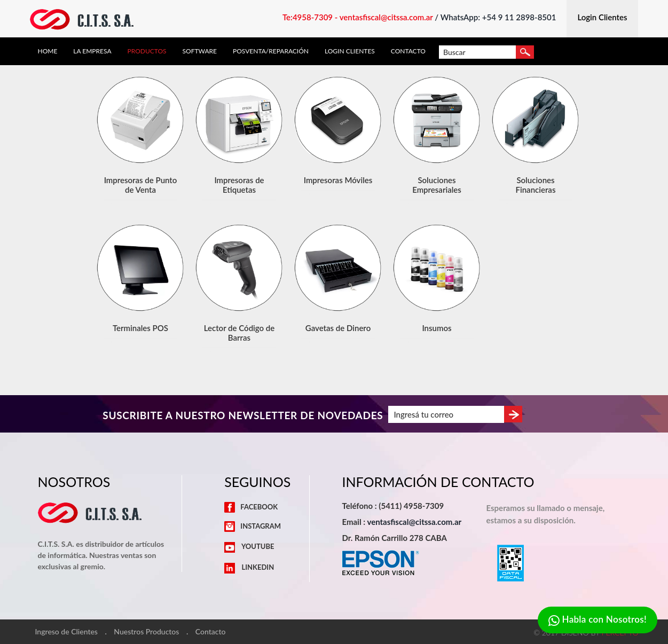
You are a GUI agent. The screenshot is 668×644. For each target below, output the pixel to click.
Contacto (408, 51)
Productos (147, 51)
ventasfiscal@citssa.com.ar (414, 522)
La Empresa (92, 51)
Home (48, 51)
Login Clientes (350, 51)
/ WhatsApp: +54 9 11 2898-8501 (495, 17)
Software (200, 51)
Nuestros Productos (146, 632)
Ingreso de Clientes (66, 632)
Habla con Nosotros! (598, 620)
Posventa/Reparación (271, 51)
